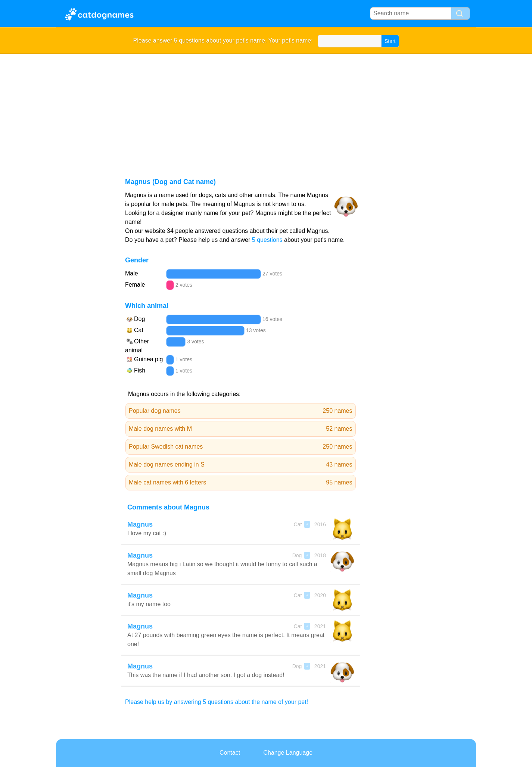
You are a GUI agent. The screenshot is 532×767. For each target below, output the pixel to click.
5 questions (267, 240)
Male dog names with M (241, 429)
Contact (230, 753)
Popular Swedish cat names (241, 447)
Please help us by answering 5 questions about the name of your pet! (217, 702)
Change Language (288, 753)
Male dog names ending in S (241, 465)
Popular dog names (241, 411)
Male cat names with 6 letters (241, 483)
